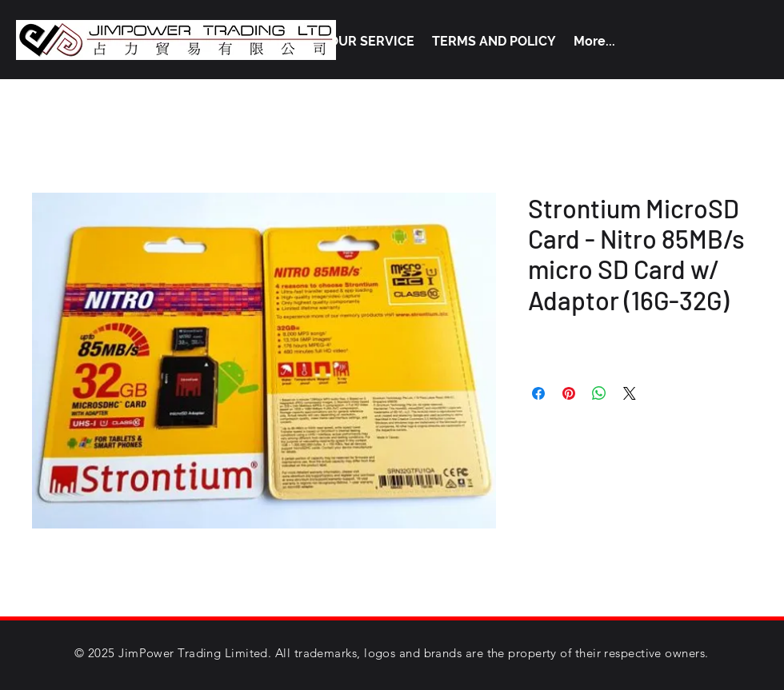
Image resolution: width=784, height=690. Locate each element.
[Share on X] (630, 393)
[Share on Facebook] (538, 393)
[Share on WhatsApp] (599, 393)
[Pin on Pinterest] (569, 393)
